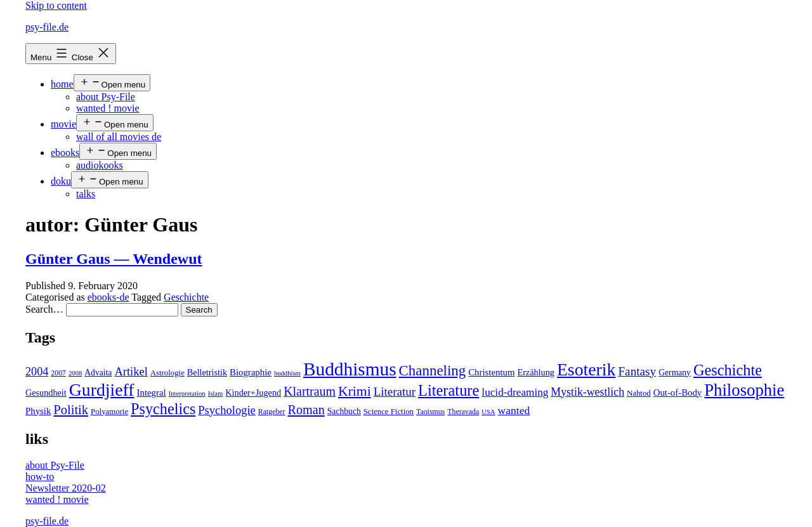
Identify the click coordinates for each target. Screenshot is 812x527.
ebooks (65, 153)
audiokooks (100, 165)
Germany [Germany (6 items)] (675, 373)
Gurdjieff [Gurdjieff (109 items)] (102, 390)
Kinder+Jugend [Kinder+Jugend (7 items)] (253, 393)
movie (63, 124)
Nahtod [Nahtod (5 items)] (639, 393)
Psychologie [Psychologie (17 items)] (226, 410)
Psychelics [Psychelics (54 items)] (163, 409)
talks (86, 194)
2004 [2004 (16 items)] (37, 372)
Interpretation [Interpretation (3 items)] (187, 394)
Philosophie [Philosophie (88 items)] (744, 390)
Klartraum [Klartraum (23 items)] (310, 391)
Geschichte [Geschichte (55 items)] (728, 370)
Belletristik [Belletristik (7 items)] (207, 372)
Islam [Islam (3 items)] (216, 394)
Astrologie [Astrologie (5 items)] (167, 373)
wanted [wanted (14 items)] (514, 410)
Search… (44, 309)
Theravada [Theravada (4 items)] (463, 412)
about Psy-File (106, 97)
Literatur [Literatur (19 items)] (395, 392)
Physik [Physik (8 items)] (38, 411)
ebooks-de (108, 297)
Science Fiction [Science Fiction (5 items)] (389, 412)
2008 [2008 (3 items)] (75, 373)
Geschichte (186, 297)
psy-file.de (47, 27)
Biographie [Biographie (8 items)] (251, 372)
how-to (40, 477)
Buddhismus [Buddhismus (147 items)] (350, 369)
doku (61, 181)
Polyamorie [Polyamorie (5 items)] (109, 412)
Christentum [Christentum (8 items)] (491, 372)
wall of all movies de (119, 137)
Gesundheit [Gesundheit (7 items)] (46, 393)
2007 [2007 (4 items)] (58, 373)
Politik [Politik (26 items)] (71, 410)
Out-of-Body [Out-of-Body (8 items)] (678, 393)
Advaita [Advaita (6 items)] (98, 373)
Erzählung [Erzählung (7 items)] (535, 372)
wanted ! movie (108, 108)
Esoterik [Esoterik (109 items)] (586, 369)
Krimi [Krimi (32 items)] (355, 391)
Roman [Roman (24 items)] (306, 410)
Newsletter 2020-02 (66, 488)
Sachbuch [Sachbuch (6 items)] (344, 411)
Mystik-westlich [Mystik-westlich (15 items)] (587, 392)
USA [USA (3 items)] (488, 412)
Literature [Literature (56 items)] (449, 390)
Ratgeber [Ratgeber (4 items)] (272, 412)
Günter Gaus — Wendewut (114, 259)
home (62, 84)
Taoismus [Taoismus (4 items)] (430, 412)
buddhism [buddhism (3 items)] (287, 373)
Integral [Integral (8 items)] (152, 393)
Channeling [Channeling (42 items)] (433, 371)
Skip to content (56, 5)
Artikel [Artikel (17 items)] (131, 372)
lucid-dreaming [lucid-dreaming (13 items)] (515, 392)
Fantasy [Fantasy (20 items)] (637, 371)
